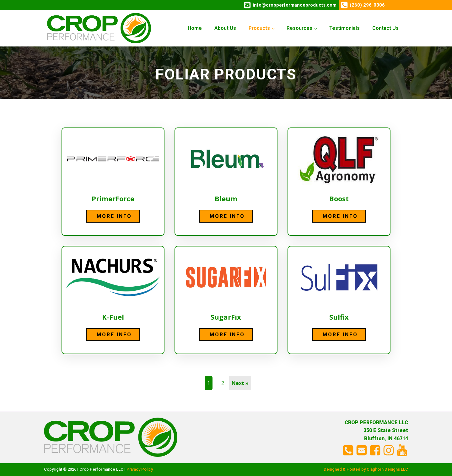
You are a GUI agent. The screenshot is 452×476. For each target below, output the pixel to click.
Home (195, 28)
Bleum (226, 198)
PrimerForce (113, 198)
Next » (240, 383)
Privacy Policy (140, 469)
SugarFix (226, 317)
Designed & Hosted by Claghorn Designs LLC (366, 469)
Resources (299, 28)
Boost (339, 198)
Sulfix (339, 317)
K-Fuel (113, 317)
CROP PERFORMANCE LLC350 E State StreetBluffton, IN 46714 (376, 430)
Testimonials (344, 28)
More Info (114, 216)
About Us (225, 28)
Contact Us (385, 28)
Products (259, 28)
